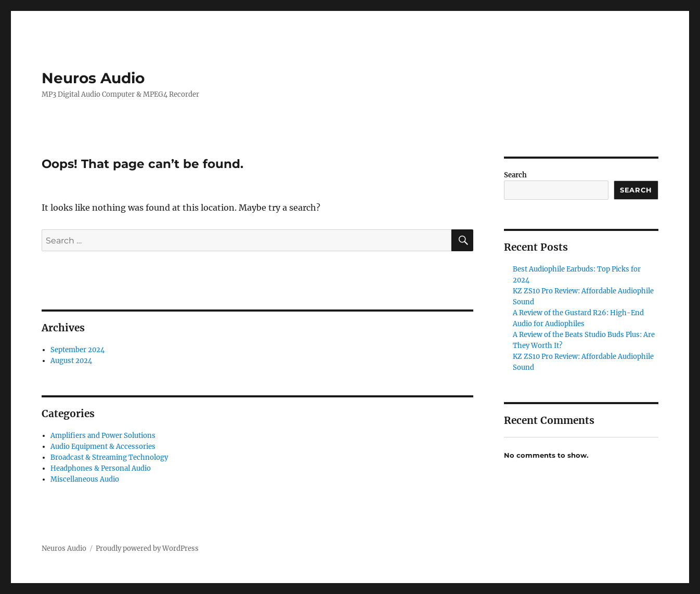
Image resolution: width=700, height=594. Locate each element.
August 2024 (71, 361)
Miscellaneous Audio (85, 479)
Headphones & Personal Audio (101, 468)
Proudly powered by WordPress (147, 548)
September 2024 (77, 350)
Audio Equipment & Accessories (103, 447)
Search (515, 175)
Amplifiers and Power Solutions (103, 436)
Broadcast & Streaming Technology (109, 457)
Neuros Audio (93, 78)
